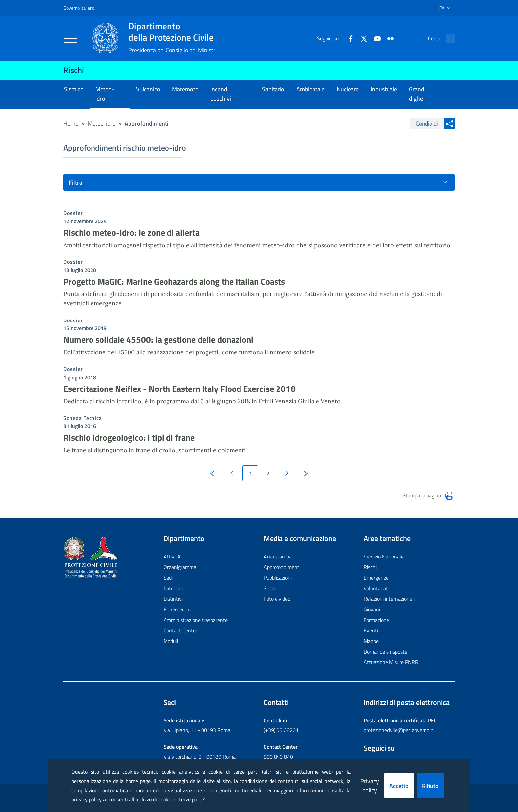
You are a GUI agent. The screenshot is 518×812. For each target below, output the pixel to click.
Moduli (171, 641)
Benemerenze (179, 609)
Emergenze (376, 578)
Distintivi (173, 599)
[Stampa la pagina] (449, 496)
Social (270, 588)
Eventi (371, 630)
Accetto (399, 786)
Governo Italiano (79, 8)
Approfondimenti (282, 567)
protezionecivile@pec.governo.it (399, 730)
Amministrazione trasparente (196, 620)
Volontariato (377, 588)
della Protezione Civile (173, 32)
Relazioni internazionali (389, 599)
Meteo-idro (101, 124)
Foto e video (277, 599)
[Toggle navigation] (71, 38)
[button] (447, 38)
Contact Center (180, 630)
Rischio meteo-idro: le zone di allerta (131, 233)
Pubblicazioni (278, 578)
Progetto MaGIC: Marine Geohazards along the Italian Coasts (174, 281)
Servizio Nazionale (384, 557)
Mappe (371, 641)
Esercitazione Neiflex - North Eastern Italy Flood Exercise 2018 (180, 389)
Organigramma (180, 567)
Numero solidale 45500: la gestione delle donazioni (158, 339)
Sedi (168, 578)
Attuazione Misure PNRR (391, 662)
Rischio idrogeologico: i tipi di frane (129, 438)
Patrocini (173, 588)
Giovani (372, 609)
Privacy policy (370, 786)
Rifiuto (430, 786)
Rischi (74, 70)
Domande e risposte (386, 652)
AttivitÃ (173, 557)
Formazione (376, 620)
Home (71, 124)
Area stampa (278, 557)
